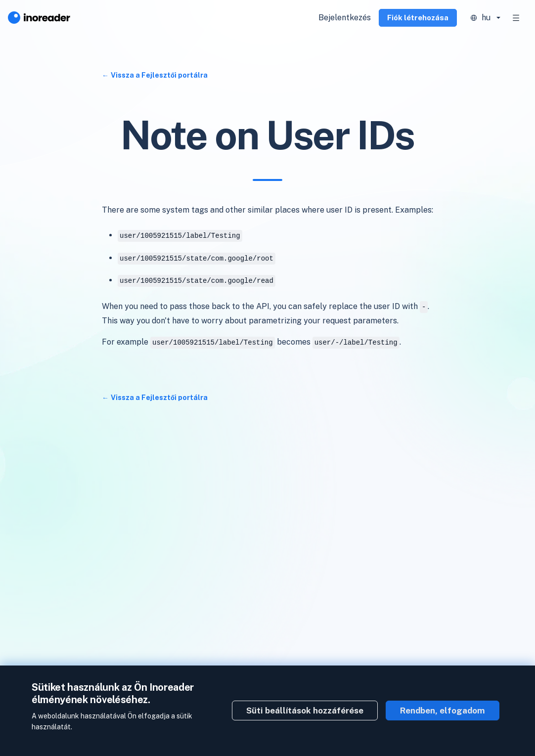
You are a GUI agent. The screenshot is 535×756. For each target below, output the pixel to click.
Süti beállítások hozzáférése (305, 711)
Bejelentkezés (345, 18)
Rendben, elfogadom (443, 711)
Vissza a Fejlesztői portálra (159, 75)
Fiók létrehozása (418, 18)
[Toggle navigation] (516, 18)
